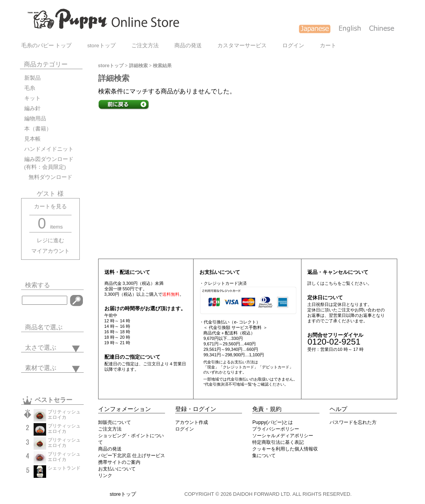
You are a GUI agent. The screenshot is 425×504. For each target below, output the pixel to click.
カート (328, 46)
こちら (331, 283)
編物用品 (35, 119)
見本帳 (32, 139)
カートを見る (50, 206)
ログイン (293, 46)
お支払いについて (117, 469)
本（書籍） (38, 129)
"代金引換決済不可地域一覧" (228, 384)
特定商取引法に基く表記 (278, 442)
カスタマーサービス (242, 46)
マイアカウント (50, 251)
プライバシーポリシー (276, 429)
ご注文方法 (145, 46)
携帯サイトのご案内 (119, 462)
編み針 (32, 108)
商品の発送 (188, 46)
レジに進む (50, 240)
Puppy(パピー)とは (273, 422)
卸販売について (115, 422)
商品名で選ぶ (44, 327)
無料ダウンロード (48, 177)
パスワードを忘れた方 (353, 422)
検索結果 (162, 66)
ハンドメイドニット (49, 149)
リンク (105, 475)
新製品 (32, 78)
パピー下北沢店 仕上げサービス (132, 456)
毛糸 (30, 88)
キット (32, 98)
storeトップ (101, 46)
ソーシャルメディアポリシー (283, 436)
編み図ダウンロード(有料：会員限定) (49, 163)
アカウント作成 (192, 422)
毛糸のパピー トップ (47, 46)
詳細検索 (138, 66)
